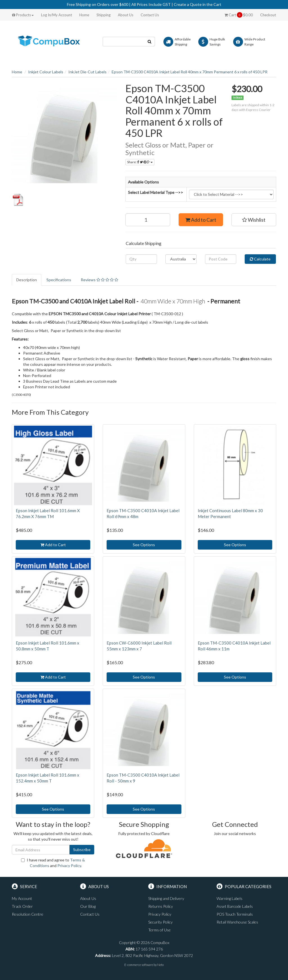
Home (84, 15)
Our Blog (88, 906)
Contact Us (150, 15)
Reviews (99, 280)
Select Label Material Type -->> (156, 192)
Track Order (22, 906)
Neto (160, 965)
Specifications (59, 280)
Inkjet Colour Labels (46, 72)
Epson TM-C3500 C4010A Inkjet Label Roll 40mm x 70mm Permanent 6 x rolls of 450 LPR (190, 72)
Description (27, 280)
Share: (140, 162)
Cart (239, 15)
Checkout (268, 15)
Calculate (260, 259)
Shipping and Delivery (166, 898)
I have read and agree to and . (53, 863)
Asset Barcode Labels (235, 906)
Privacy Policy (69, 866)
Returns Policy (161, 906)
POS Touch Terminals (235, 914)
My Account (22, 898)
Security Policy (160, 922)
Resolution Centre (28, 914)
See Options (144, 545)
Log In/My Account (57, 15)
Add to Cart (201, 220)
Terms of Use (159, 930)
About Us (126, 15)
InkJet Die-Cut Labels (87, 72)
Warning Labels (229, 898)
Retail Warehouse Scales (237, 922)
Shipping (103, 15)
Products (23, 15)
